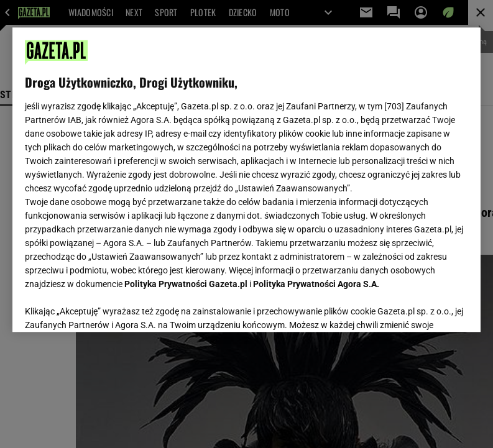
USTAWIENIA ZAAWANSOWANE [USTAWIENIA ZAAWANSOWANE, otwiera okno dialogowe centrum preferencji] (106, 307)
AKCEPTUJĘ (426, 308)
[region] (246, 180)
